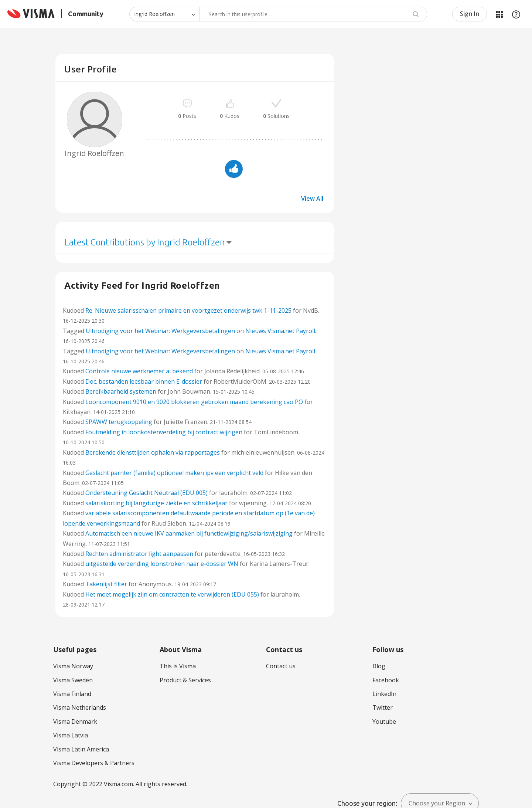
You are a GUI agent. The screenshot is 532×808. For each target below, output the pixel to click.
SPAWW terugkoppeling (119, 422)
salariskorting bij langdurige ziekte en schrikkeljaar (156, 503)
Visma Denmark (75, 722)
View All (312, 198)
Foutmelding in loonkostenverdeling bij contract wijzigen (164, 432)
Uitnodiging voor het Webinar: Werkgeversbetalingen (160, 331)
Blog (379, 666)
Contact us (281, 666)
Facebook (386, 680)
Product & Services (185, 680)
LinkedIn (384, 694)
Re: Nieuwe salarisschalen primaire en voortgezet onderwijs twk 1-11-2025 (188, 310)
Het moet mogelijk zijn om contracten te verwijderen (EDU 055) (172, 594)
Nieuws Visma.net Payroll (280, 331)
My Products (499, 14)
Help (516, 14)
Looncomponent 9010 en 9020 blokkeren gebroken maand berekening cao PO (194, 402)
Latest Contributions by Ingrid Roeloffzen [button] (145, 242)
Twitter (383, 707)
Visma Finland (72, 694)
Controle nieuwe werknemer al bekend (139, 371)
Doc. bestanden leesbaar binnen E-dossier (144, 381)
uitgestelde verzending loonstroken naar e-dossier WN (162, 564)
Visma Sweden (73, 680)
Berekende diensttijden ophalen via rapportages (153, 452)
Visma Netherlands (80, 707)
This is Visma (178, 666)
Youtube (384, 722)
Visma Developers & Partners (94, 763)
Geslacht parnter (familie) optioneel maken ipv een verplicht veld (174, 473)
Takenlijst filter (106, 584)
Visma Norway (73, 666)
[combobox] (313, 14)
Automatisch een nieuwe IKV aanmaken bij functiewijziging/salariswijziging (189, 533)
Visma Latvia (71, 735)
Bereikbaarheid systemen (121, 391)
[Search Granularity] (164, 14)
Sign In (470, 14)
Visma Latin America (81, 749)
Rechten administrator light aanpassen (139, 554)
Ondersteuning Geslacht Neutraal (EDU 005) (146, 493)
